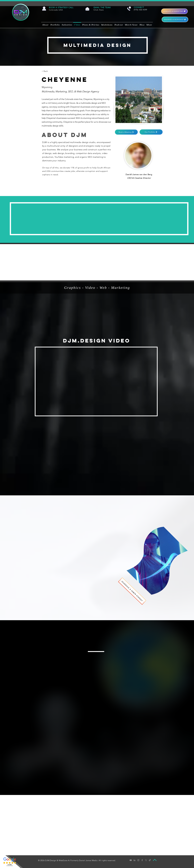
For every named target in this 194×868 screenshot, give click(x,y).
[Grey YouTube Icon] (131, 860)
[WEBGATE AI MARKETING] (174, 11)
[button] (61, 7)
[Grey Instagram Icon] (138, 860)
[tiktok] (150, 860)
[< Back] (47, 71)
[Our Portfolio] (151, 132)
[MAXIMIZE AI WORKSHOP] (175, 19)
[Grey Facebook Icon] (142, 860)
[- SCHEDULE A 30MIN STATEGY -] (132, 591)
